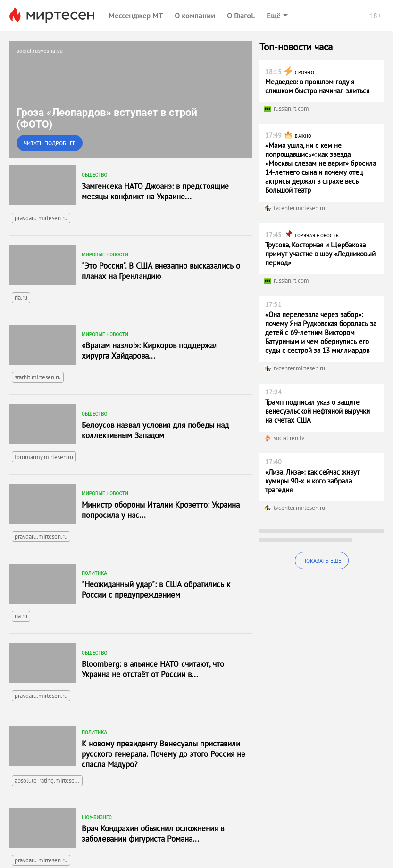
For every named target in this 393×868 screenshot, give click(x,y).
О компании (195, 16)
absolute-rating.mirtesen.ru (49, 781)
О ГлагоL (241, 16)
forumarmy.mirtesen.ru (44, 457)
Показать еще (322, 561)
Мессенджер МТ (136, 16)
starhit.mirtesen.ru (38, 377)
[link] (131, 99)
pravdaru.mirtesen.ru (41, 218)
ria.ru (21, 298)
